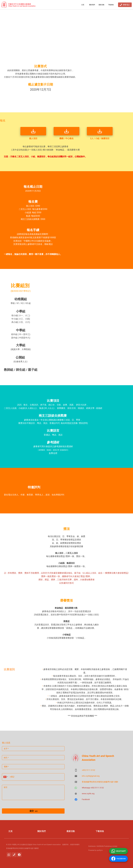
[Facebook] (19, 855)
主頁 (83, 5)
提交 (33, 811)
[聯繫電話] (14, 855)
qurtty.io (100, 850)
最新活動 (101, 5)
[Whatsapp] (9, 855)
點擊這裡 (53, 453)
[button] (5, 777)
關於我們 (92, 5)
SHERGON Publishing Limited (107, 846)
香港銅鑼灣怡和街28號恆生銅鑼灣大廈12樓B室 (22, 848)
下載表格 (111, 5)
